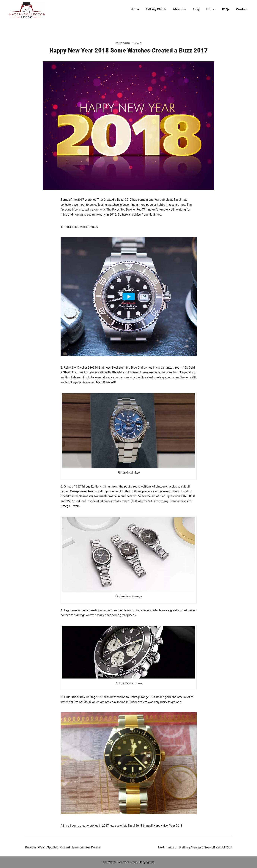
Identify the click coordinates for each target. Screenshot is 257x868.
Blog (196, 9)
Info (209, 9)
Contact (242, 9)
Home (135, 9)
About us (179, 9)
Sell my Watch (156, 9)
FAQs (226, 9)
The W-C (137, 43)
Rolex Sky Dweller (75, 368)
